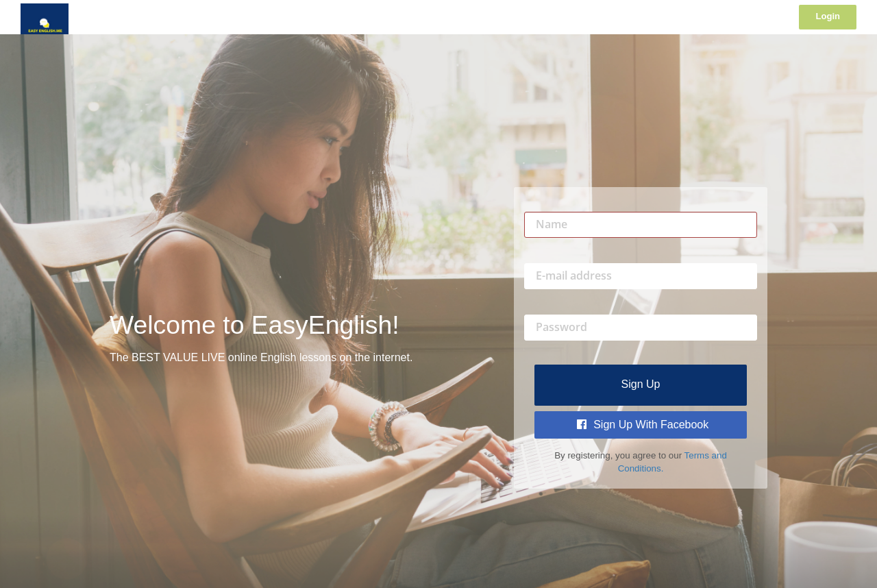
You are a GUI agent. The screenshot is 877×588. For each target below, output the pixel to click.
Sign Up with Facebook (643, 425)
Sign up (641, 384)
